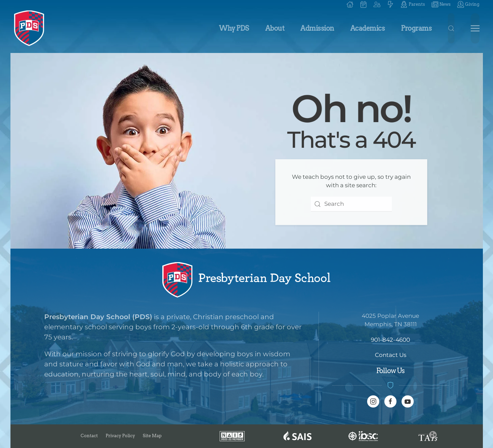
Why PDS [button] (234, 28)
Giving (468, 4)
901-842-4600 (390, 340)
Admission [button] (317, 28)
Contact (89, 436)
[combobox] (351, 204)
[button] (377, 4)
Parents (413, 4)
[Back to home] (29, 28)
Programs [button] (416, 28)
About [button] (275, 28)
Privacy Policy (120, 436)
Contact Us (391, 355)
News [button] (441, 4)
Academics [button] (368, 28)
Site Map (152, 436)
